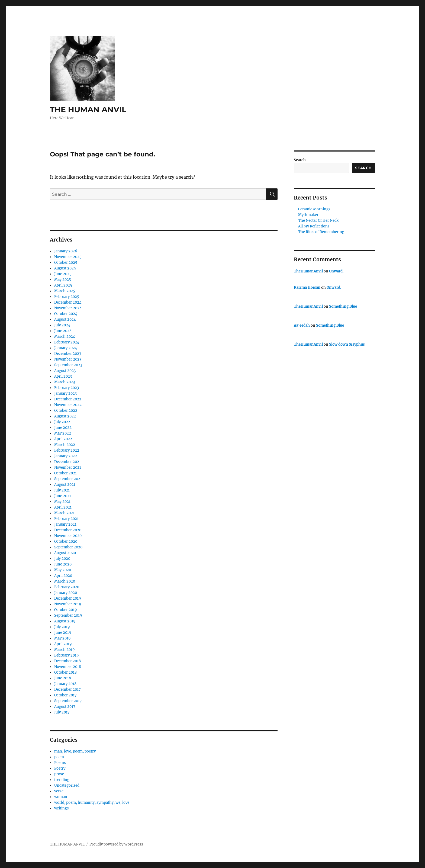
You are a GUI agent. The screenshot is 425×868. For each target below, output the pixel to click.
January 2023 (65, 393)
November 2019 (68, 604)
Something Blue (343, 306)
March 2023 (65, 382)
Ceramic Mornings (314, 209)
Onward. (336, 271)
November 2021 (68, 467)
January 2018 (65, 684)
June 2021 (63, 496)
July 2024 (62, 325)
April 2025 (63, 285)
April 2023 (63, 376)
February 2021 (66, 519)
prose (59, 774)
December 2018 (67, 661)
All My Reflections (314, 226)
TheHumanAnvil (308, 271)
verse (59, 791)
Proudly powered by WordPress (116, 844)
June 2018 (63, 678)
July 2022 (62, 422)
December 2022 (68, 399)
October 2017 (65, 695)
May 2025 (63, 280)
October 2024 (66, 314)
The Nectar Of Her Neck (318, 221)
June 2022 (63, 428)
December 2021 (67, 462)
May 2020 (63, 570)
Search (300, 160)
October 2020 (66, 541)
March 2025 (65, 291)
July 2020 (62, 559)
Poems (60, 763)
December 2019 (68, 598)
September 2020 (68, 547)
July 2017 (62, 712)
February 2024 (67, 342)
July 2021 (62, 490)
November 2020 (68, 536)
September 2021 (68, 479)
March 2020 (65, 581)
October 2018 (65, 672)
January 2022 (66, 456)
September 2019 (68, 615)
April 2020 (63, 576)
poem (59, 757)
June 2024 (63, 331)
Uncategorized (67, 785)
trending (62, 780)
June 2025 (63, 274)
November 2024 (68, 308)
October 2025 (66, 263)
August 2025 (65, 268)
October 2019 (66, 610)
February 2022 (67, 450)
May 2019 (62, 638)
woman (61, 797)
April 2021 (63, 507)
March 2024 (65, 337)
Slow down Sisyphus (347, 344)
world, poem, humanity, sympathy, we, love (92, 803)
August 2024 (65, 319)
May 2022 (63, 433)
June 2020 (63, 564)
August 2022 (65, 416)
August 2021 (65, 485)
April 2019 (63, 644)
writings (62, 808)
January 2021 (65, 524)
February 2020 (67, 587)
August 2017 (65, 707)
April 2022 (63, 439)
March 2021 (64, 513)
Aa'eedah (302, 325)
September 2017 (68, 701)
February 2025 (67, 297)
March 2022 (65, 445)
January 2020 (66, 593)
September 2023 (68, 365)
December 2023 (68, 354)
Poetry (60, 768)
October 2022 (66, 411)
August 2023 (65, 371)
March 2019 (65, 650)
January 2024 (66, 348)
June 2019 (63, 633)
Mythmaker (308, 215)
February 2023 (67, 388)
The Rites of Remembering (321, 232)
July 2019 (62, 627)
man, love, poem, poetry (75, 751)
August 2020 (65, 553)
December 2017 (67, 689)
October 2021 (65, 473)
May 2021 (62, 502)
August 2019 (65, 621)
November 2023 (68, 359)
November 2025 (68, 257)
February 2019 (67, 655)
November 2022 (68, 405)
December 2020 (68, 530)
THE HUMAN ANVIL (88, 110)
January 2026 (66, 251)
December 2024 (68, 302)
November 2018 (68, 667)
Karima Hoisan (307, 287)
